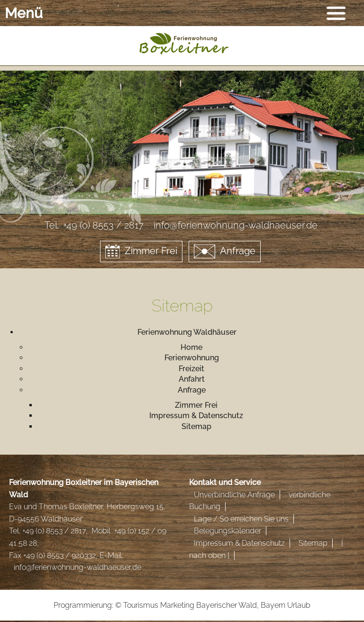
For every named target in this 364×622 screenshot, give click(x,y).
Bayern (273, 605)
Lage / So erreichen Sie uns (241, 519)
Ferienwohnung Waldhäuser (187, 332)
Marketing (177, 605)
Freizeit (191, 369)
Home (191, 347)
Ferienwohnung (192, 358)
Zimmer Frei (141, 251)
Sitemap (196, 426)
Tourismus (141, 605)
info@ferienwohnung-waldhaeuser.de (77, 567)
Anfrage (225, 251)
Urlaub (299, 605)
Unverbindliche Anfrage (234, 495)
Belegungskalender (227, 531)
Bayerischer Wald (227, 605)
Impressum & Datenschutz (196, 416)
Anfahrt (192, 379)
